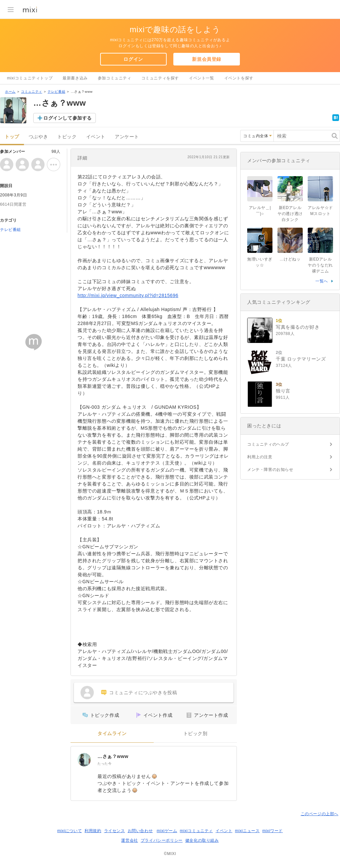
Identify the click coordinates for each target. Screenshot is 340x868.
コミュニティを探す (160, 78)
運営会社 (129, 840)
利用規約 (93, 831)
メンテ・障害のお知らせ (270, 470)
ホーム (10, 92)
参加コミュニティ (115, 78)
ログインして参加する (68, 118)
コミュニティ (32, 92)
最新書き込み (75, 78)
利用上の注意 (260, 457)
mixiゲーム (167, 831)
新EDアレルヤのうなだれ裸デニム (320, 265)
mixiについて (70, 831)
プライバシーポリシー (162, 840)
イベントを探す (239, 78)
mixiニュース (247, 831)
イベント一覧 (202, 78)
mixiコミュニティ (196, 831)
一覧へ (322, 281)
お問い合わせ (140, 831)
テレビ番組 (56, 92)
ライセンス (115, 831)
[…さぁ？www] (84, 760)
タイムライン (112, 734)
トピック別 (195, 734)
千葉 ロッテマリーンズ (301, 359)
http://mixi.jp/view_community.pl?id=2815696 (128, 295)
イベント (96, 137)
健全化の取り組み (202, 840)
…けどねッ (290, 259)
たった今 (104, 763)
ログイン (133, 59)
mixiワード (272, 831)
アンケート (127, 137)
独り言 (283, 391)
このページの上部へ (320, 814)
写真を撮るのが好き (298, 327)
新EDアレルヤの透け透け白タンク (290, 214)
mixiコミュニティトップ (30, 78)
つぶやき (38, 137)
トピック (67, 137)
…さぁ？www (113, 756)
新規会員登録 (207, 59)
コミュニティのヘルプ (268, 444)
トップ (12, 137)
